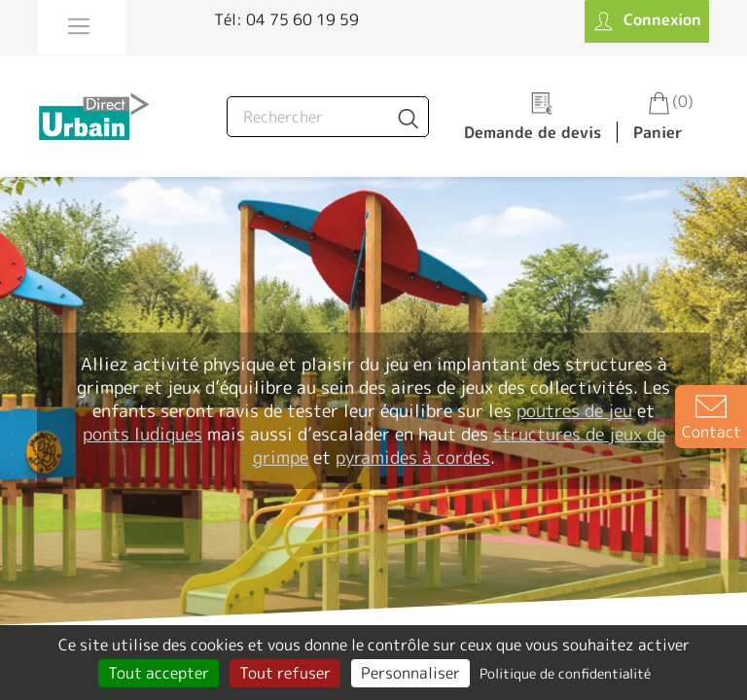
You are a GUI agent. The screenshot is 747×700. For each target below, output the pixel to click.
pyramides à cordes (413, 457)
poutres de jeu (574, 411)
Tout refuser (285, 673)
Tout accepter (159, 673)
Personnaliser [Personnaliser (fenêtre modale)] (410, 673)
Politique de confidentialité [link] (565, 673)
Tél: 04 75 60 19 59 (286, 19)
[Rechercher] (328, 117)
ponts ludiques (142, 434)
